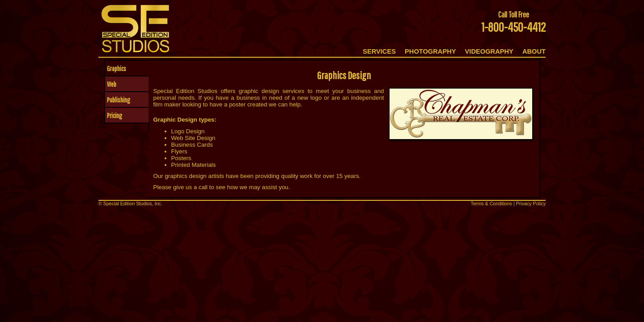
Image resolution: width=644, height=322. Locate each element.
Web (111, 84)
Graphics (116, 68)
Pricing (114, 115)
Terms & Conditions (491, 203)
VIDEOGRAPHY (489, 51)
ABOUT (534, 51)
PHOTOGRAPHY (430, 51)
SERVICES (379, 51)
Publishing (118, 100)
